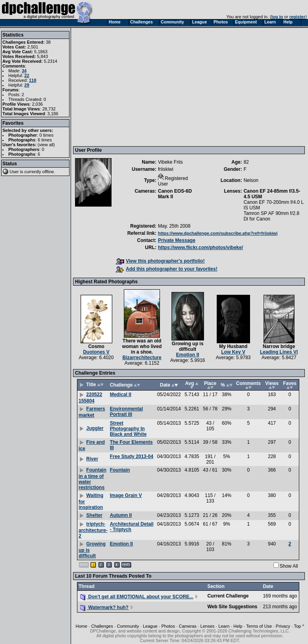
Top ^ (299, 626)
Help (238, 626)
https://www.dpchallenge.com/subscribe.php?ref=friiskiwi (218, 233)
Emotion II (188, 355)
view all (46, 145)
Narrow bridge (279, 346)
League (150, 626)
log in (277, 17)
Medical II (121, 395)
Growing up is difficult (188, 346)
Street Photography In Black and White (128, 429)
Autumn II (121, 515)
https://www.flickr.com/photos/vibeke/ (200, 248)
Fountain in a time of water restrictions (92, 479)
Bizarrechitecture (142, 358)
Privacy (283, 626)
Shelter (94, 515)
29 (27, 85)
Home (82, 626)
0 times (46, 135)
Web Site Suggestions (232, 607)
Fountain (120, 470)
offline (48, 172)
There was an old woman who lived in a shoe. (142, 346)
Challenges (102, 626)
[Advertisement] (190, 87)
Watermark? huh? (104, 607)
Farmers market (92, 412)
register (297, 17)
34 (24, 71)
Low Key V (233, 352)
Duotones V (96, 352)
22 (27, 75)
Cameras (188, 626)
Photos (168, 626)
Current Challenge (228, 596)
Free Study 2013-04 (132, 456)
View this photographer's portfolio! (160, 261)
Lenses (207, 626)
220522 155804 (90, 398)
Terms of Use (259, 626)
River (92, 459)
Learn (224, 626)
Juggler (95, 428)
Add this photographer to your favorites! (167, 269)
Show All (289, 566)
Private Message (177, 240)
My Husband (233, 346)
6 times (45, 140)
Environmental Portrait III (126, 412)
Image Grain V (126, 495)
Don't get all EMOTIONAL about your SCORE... (137, 597)
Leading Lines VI (279, 352)
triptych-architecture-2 (93, 530)
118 (33, 80)
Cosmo (96, 346)
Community (128, 626)
